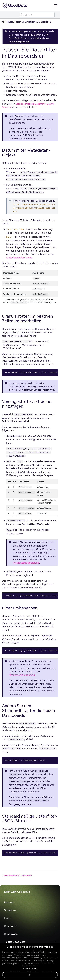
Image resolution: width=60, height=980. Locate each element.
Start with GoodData (17, 892)
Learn (8, 918)
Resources (11, 934)
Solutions (10, 910)
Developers (11, 926)
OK (30, 975)
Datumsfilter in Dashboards (17, 876)
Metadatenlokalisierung (19, 258)
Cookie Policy (36, 961)
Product (9, 902)
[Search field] (37, 15)
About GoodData (15, 942)
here (17, 35)
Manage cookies (30, 968)
